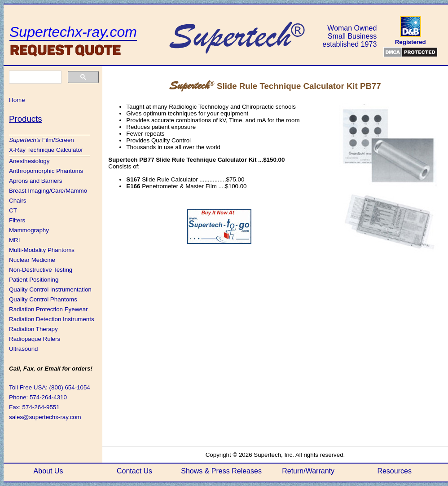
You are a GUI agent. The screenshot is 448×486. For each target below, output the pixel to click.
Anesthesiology (29, 161)
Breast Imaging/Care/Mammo (48, 191)
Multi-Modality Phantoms (42, 250)
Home (17, 100)
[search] (34, 77)
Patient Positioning (34, 280)
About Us (48, 471)
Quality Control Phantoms (43, 299)
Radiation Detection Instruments (52, 319)
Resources (394, 471)
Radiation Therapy (33, 329)
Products (26, 119)
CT (13, 210)
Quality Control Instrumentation (50, 289)
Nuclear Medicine (32, 260)
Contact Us (134, 471)
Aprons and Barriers (36, 181)
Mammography (29, 230)
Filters (17, 220)
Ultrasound (23, 349)
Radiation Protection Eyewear (48, 309)
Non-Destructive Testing (41, 270)
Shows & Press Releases (221, 471)
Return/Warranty (308, 471)
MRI (14, 240)
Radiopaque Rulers (35, 339)
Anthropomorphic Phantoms (46, 171)
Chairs (18, 201)
